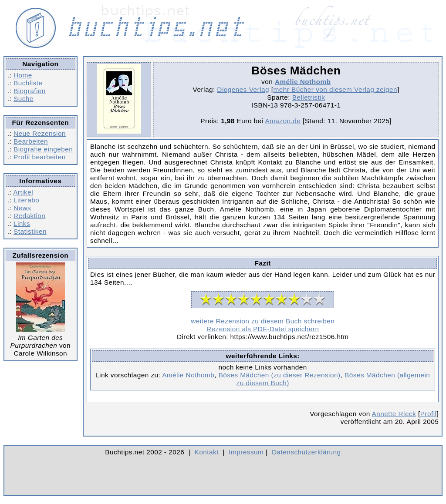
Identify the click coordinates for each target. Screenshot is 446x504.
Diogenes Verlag (243, 89)
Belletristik (309, 97)
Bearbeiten (31, 141)
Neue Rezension (40, 133)
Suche (24, 99)
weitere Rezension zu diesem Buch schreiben (263, 321)
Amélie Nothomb (303, 82)
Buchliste (28, 83)
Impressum (246, 452)
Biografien (30, 91)
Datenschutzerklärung (306, 452)
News (22, 208)
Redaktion (29, 216)
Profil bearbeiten (40, 157)
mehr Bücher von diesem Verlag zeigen (335, 89)
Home (23, 75)
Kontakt (207, 452)
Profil (429, 414)
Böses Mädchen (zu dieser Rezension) (280, 375)
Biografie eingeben (43, 149)
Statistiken (30, 231)
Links (22, 223)
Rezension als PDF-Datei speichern (263, 329)
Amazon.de (283, 121)
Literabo (26, 200)
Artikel (23, 192)
